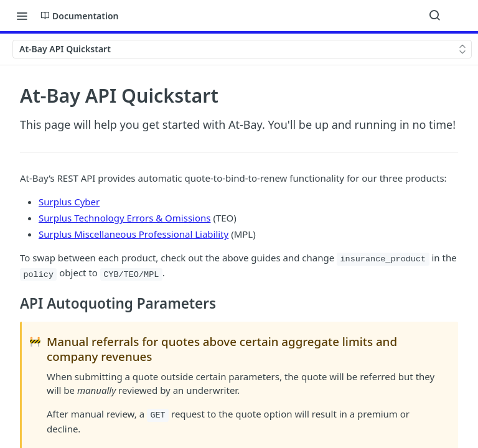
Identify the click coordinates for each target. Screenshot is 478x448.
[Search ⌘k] (434, 16)
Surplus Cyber (69, 202)
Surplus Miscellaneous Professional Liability (134, 234)
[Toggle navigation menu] (22, 16)
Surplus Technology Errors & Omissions (124, 218)
